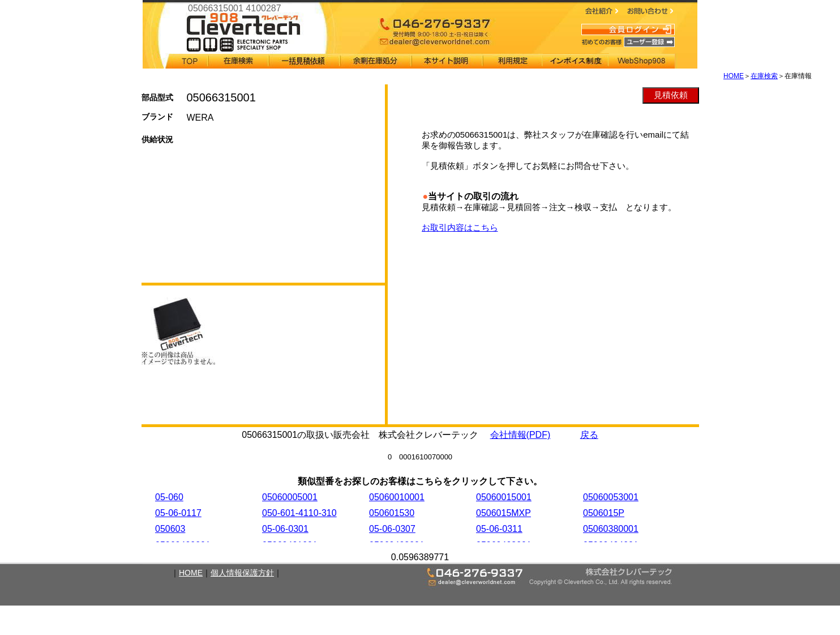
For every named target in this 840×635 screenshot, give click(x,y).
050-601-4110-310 (299, 513)
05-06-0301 (285, 529)
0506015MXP (503, 513)
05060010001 (397, 497)
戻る (589, 435)
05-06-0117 (178, 513)
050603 (170, 529)
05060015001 (504, 497)
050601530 (392, 513)
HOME (734, 76)
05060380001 (611, 529)
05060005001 (290, 497)
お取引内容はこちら (460, 227)
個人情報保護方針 (242, 573)
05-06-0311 (499, 529)
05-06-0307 (392, 529)
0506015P (604, 513)
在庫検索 (764, 76)
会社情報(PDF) (520, 435)
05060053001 (611, 497)
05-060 (169, 497)
